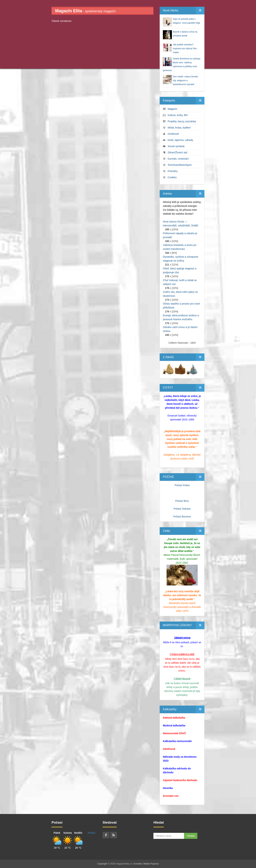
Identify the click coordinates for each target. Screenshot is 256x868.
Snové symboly (176, 146)
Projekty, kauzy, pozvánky (182, 121)
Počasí (92, 833)
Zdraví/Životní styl (177, 152)
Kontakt (138, 864)
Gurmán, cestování (178, 159)
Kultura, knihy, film (178, 115)
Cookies (172, 177)
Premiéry (173, 171)
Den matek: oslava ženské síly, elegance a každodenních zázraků (185, 80)
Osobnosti (173, 134)
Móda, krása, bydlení (179, 128)
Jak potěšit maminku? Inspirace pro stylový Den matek (185, 49)
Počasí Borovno (182, 517)
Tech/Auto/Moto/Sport (180, 165)
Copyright (102, 864)
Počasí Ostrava (182, 509)
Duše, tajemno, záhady (180, 140)
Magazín (172, 109)
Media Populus (151, 864)
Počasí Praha (182, 485)
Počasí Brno (182, 501)
